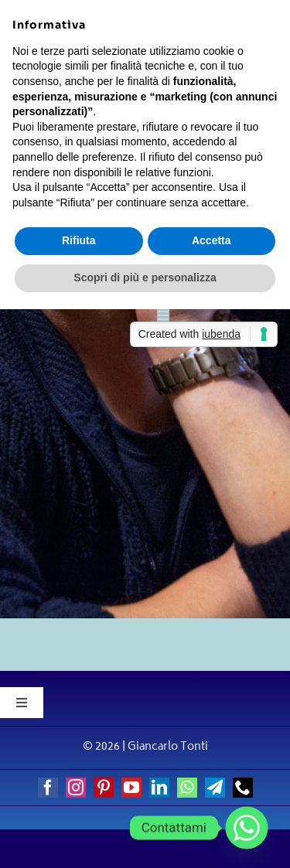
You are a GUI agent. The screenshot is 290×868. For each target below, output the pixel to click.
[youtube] (131, 788)
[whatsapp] (187, 788)
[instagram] (76, 788)
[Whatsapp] (247, 828)
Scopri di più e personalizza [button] (145, 277)
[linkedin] (159, 788)
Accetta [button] (212, 240)
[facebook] (48, 788)
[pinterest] (104, 788)
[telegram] (215, 788)
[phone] (243, 788)
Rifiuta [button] (79, 240)
